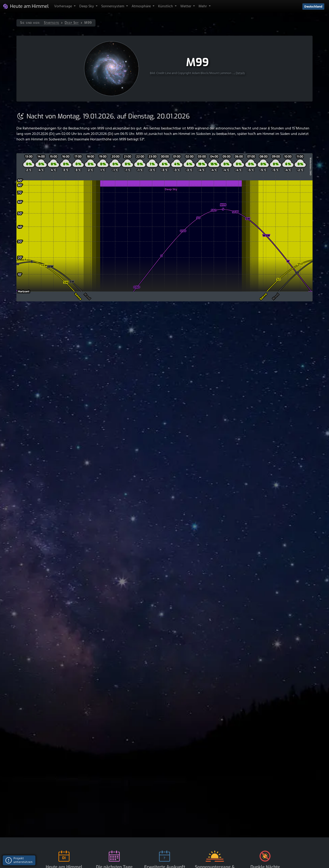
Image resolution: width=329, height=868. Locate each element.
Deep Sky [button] (87, 6)
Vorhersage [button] (64, 6)
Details (240, 73)
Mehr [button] (203, 6)
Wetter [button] (186, 6)
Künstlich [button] (166, 6)
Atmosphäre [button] (142, 6)
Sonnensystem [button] (113, 6)
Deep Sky (72, 23)
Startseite (52, 23)
